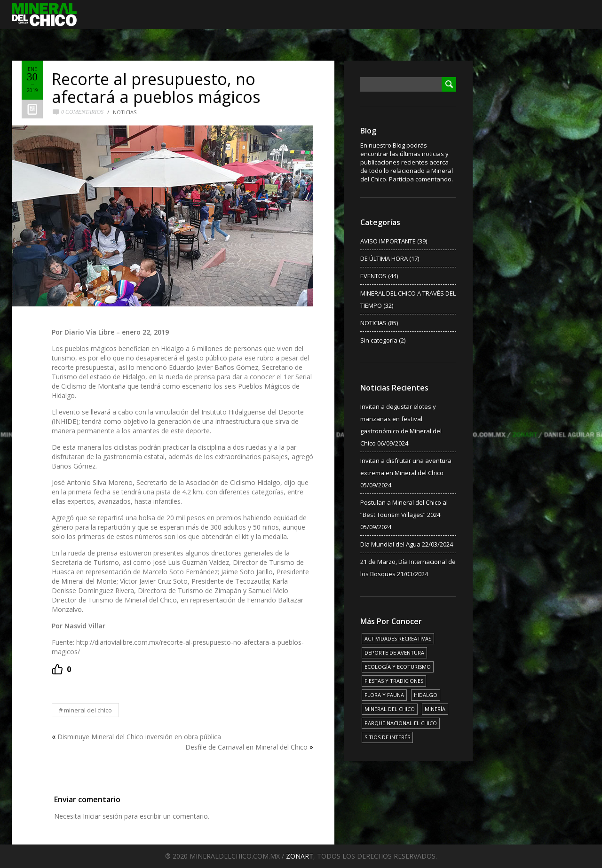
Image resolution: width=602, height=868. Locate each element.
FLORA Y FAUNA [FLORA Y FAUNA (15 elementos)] (384, 695)
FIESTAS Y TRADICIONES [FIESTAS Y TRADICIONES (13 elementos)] (394, 681)
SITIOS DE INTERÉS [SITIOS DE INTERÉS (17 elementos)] (387, 737)
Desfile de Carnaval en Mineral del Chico (246, 747)
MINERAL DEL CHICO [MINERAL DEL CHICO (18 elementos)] (390, 709)
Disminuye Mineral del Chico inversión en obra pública (139, 737)
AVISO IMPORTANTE (388, 241)
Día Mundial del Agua (390, 544)
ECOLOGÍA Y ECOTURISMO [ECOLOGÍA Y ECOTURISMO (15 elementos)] (398, 667)
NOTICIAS (125, 112)
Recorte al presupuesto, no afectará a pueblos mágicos (156, 88)
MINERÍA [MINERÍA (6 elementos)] (435, 709)
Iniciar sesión (103, 816)
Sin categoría (379, 340)
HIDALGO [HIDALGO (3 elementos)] (426, 695)
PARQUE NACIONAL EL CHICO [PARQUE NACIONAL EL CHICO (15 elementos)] (401, 723)
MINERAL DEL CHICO (88, 710)
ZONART (300, 856)
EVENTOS (373, 276)
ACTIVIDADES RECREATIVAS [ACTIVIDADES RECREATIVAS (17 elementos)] (398, 638)
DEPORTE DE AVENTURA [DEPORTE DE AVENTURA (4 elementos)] (394, 653)
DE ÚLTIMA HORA (384, 258)
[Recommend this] (61, 669)
